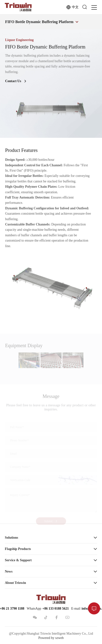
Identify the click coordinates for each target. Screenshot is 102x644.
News (9, 571)
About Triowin (15, 583)
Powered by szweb (51, 638)
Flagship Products (18, 549)
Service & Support (18, 560)
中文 (72, 7)
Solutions (11, 538)
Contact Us (16, 82)
